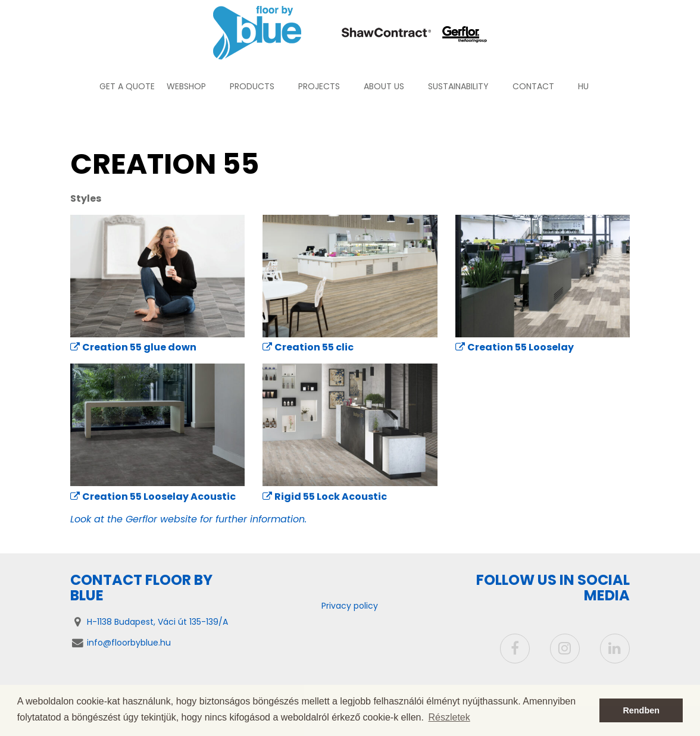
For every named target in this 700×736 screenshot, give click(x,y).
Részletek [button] (449, 717)
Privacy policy (350, 606)
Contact (533, 86)
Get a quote (127, 86)
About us (384, 86)
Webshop (186, 86)
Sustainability (458, 86)
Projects (319, 86)
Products (252, 86)
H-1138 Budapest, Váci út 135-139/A (157, 622)
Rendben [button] (641, 710)
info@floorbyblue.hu (129, 643)
